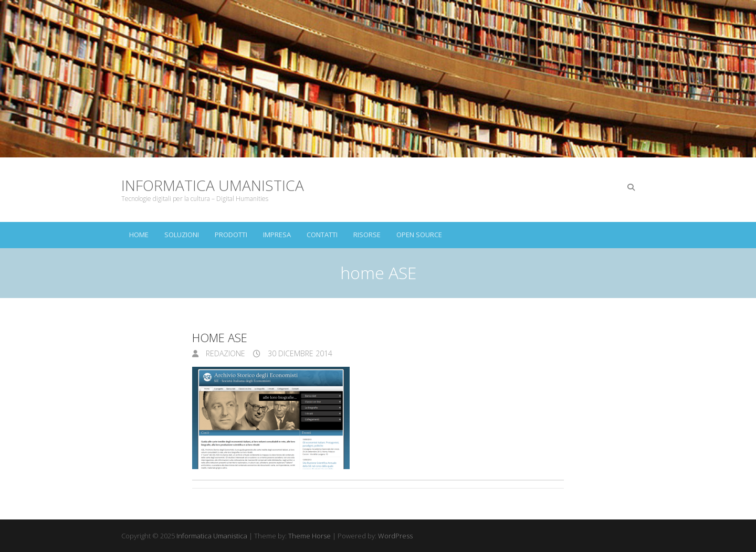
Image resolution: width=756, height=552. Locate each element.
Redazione (224, 353)
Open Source (419, 235)
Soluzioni (182, 235)
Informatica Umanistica (213, 185)
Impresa (277, 235)
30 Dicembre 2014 (299, 353)
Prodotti (231, 235)
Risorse (367, 235)
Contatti (322, 235)
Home (139, 235)
